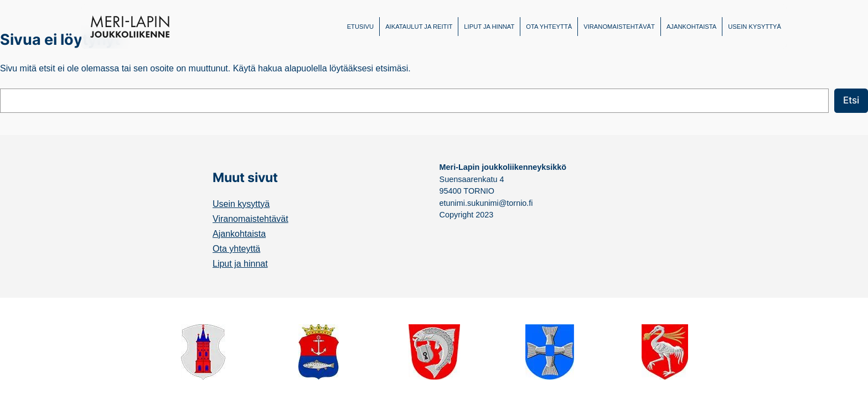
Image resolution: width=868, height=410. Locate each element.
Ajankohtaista (239, 234)
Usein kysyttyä (241, 204)
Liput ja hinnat (240, 264)
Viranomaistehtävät (250, 219)
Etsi (851, 100)
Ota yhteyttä (236, 249)
